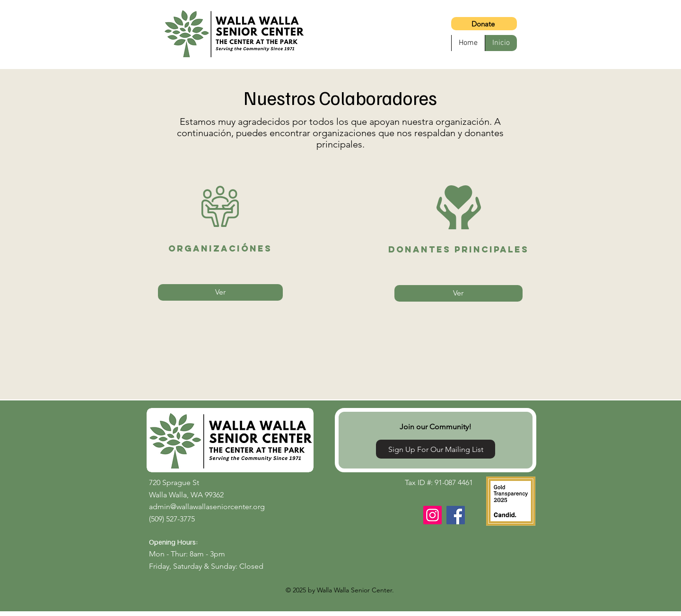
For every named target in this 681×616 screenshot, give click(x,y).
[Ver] (220, 292)
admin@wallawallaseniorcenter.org (207, 507)
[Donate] (484, 24)
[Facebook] (456, 515)
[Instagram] (432, 515)
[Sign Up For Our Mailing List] (436, 449)
